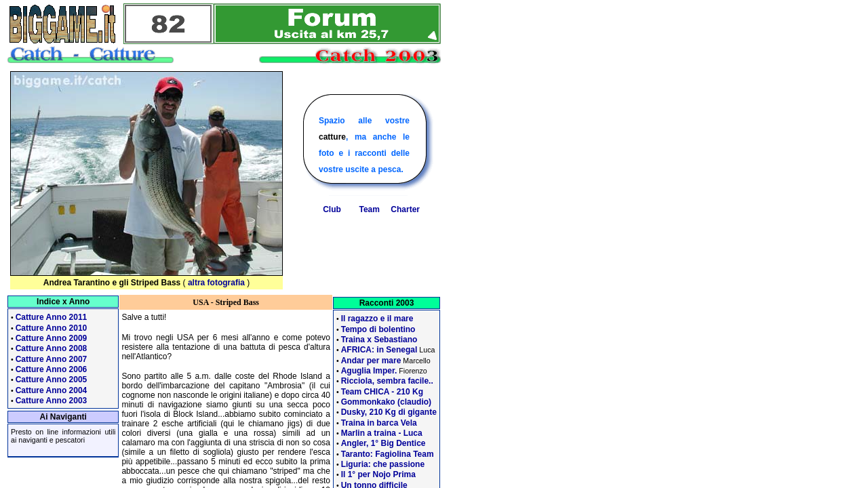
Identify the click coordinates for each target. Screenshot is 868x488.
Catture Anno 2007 (52, 359)
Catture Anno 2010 (52, 328)
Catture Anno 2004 (52, 390)
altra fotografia (216, 283)
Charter (405, 209)
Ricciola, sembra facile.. (387, 381)
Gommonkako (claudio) (386, 402)
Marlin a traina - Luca (382, 433)
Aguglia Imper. (369, 371)
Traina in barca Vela (379, 423)
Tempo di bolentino (378, 329)
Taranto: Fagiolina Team (388, 454)
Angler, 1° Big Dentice (383, 443)
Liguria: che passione (383, 464)
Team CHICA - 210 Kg (382, 392)
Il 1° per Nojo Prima (378, 474)
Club (332, 209)
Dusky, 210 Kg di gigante (389, 412)
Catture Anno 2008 (52, 348)
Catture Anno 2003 (52, 401)
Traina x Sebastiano (379, 340)
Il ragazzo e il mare (377, 319)
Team (369, 209)
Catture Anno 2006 (52, 369)
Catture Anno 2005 (52, 380)
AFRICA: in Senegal (379, 350)
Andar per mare (371, 361)
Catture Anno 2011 (52, 317)
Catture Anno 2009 (52, 338)
